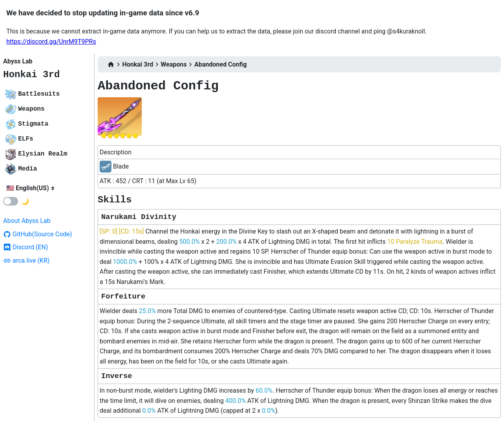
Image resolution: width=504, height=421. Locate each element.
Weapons (174, 64)
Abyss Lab (18, 61)
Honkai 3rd (31, 75)
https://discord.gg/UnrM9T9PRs (51, 42)
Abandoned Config (220, 64)
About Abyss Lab (27, 221)
